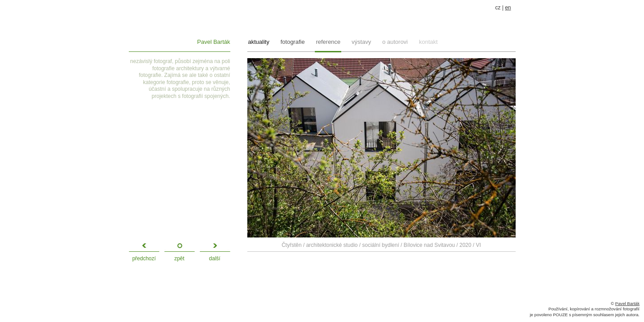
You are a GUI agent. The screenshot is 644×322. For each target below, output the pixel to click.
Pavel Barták (214, 42)
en (508, 8)
